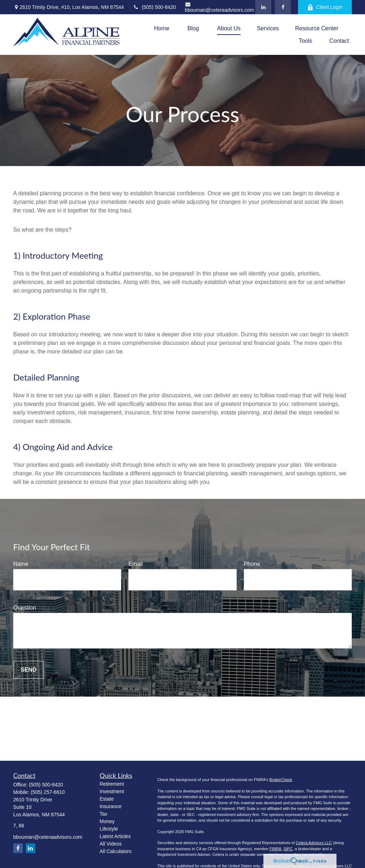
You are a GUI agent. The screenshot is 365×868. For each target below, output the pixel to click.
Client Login (325, 7)
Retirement (112, 784)
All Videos (111, 844)
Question (25, 608)
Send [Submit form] (29, 670)
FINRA (275, 849)
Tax (104, 814)
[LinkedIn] (263, 7)
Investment (112, 791)
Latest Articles (115, 836)
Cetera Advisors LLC (314, 843)
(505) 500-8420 (155, 7)
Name (21, 564)
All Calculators (116, 851)
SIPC (288, 849)
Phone (252, 564)
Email (135, 564)
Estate (107, 799)
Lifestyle (109, 829)
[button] (162, 28)
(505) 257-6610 (48, 792)
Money (107, 821)
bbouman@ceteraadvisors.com (219, 7)
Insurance (111, 806)
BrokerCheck (281, 780)
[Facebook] (283, 7)
